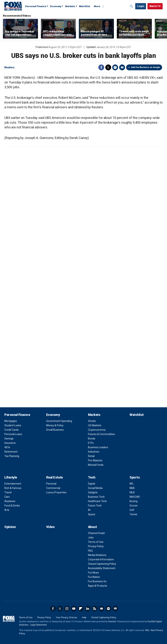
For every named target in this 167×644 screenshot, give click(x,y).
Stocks (92, 421)
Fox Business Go (97, 581)
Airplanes (10, 501)
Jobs (91, 538)
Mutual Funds (96, 465)
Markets (70, 6)
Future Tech (95, 506)
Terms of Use (96, 542)
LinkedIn (88, 609)
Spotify (108, 609)
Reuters (9, 67)
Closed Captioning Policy (102, 564)
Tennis (133, 514)
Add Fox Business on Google (146, 67)
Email (122, 67)
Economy (56, 6)
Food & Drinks (12, 506)
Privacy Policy (96, 546)
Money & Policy (55, 425)
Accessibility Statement (102, 568)
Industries (94, 452)
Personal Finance (36, 6)
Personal (51, 484)
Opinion (10, 527)
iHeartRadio (115, 609)
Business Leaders (98, 447)
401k (7, 447)
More (97, 6)
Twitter (108, 67)
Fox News (93, 573)
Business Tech (96, 497)
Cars (7, 497)
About (92, 527)
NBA (132, 488)
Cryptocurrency (97, 430)
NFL (132, 484)
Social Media (95, 488)
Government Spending (59, 421)
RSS (95, 609)
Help (84, 618)
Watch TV (155, 6)
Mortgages (11, 421)
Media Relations (97, 555)
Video (50, 527)
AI (89, 510)
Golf (132, 510)
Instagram (67, 609)
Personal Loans (13, 434)
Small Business (55, 430)
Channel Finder (97, 533)
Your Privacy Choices (67, 618)
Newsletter (101, 609)
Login (141, 6)
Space (92, 514)
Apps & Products (98, 586)
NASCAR (135, 497)
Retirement (11, 452)
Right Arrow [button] (160, 29)
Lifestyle (11, 477)
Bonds (92, 439)
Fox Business (13, 6)
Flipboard (81, 609)
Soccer (134, 506)
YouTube (74, 609)
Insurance (10, 443)
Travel (8, 492)
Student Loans (13, 425)
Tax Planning (12, 456)
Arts (7, 510)
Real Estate (54, 477)
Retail (91, 456)
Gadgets (93, 492)
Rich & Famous (13, 488)
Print (115, 67)
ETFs (91, 443)
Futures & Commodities (101, 434)
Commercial (53, 488)
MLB (132, 492)
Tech (92, 477)
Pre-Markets (95, 460)
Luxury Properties (56, 492)
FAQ (90, 551)
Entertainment (13, 484)
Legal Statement (38, 625)
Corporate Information (101, 559)
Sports (135, 477)
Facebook (101, 67)
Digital (92, 484)
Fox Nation (94, 577)
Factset (112, 622)
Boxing (134, 501)
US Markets (95, 425)
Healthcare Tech (97, 501)
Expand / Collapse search (132, 6)
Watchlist (85, 6)
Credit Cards (11, 430)
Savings (9, 439)
